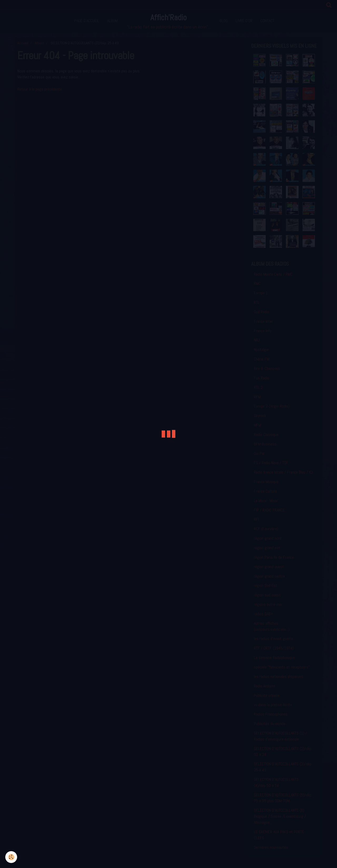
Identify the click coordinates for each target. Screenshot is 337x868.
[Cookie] (11, 857)
